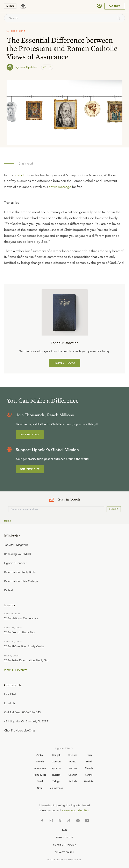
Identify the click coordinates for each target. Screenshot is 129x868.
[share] (50, 67)
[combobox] (59, 18)
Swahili (89, 775)
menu (10, 6)
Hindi (89, 761)
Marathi (89, 768)
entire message (60, 187)
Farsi (89, 755)
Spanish (73, 775)
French (40, 761)
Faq (65, 830)
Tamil (40, 781)
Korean (73, 768)
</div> (64, 231)
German (56, 761)
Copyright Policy (64, 845)
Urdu (40, 788)
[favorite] (45, 67)
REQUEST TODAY (64, 363)
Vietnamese (56, 788)
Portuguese (40, 775)
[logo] (23, 6)
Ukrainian (89, 781)
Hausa (73, 761)
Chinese (73, 755)
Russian (56, 775)
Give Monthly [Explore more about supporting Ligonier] (30, 435)
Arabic (40, 755)
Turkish (73, 781)
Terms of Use (65, 837)
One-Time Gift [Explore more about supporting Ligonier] (30, 469)
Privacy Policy (64, 852)
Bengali (56, 755)
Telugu (56, 781)
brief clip (20, 175)
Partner (115, 6)
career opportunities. (76, 810)
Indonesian (40, 768)
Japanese (56, 768)
